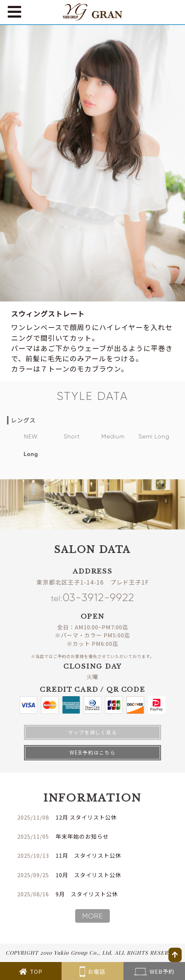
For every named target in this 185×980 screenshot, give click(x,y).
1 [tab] (92, 289)
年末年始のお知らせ (82, 836)
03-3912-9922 (92, 598)
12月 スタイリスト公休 (86, 817)
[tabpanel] (92, 163)
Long (31, 454)
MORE (92, 916)
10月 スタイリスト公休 (88, 875)
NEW (31, 437)
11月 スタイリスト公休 (88, 855)
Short (72, 437)
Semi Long (154, 437)
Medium (113, 437)
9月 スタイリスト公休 (87, 894)
